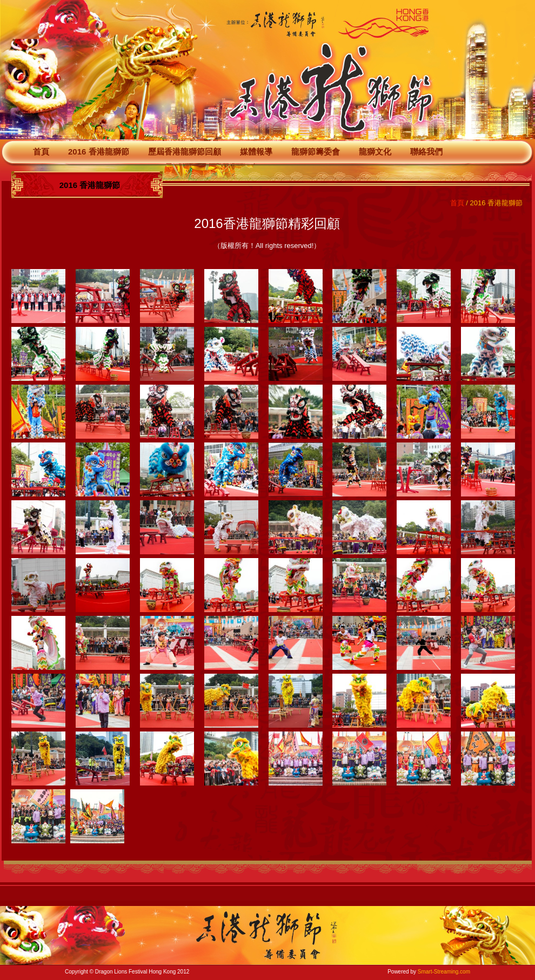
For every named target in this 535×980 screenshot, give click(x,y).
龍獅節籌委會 (316, 152)
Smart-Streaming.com (444, 972)
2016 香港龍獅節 (99, 152)
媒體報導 (256, 152)
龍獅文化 (375, 152)
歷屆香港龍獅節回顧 (185, 152)
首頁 (41, 152)
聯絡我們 (426, 152)
